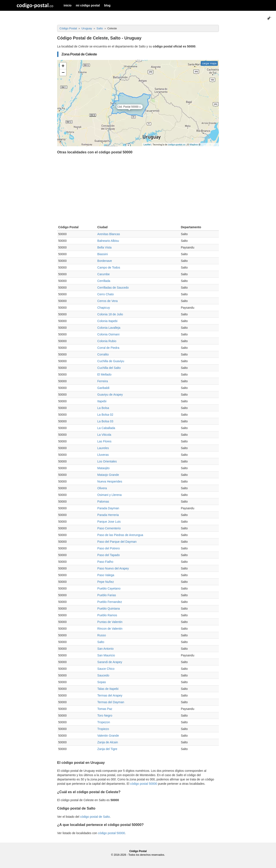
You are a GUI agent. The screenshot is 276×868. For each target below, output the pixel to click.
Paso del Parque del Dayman (117, 542)
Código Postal (138, 851)
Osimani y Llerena (109, 495)
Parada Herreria (108, 515)
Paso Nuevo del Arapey (113, 568)
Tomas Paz (105, 709)
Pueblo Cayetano (109, 588)
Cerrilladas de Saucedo (113, 288)
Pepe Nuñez (106, 582)
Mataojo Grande (108, 475)
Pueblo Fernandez (110, 602)
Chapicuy (103, 308)
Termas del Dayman (111, 702)
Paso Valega (106, 575)
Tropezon (104, 722)
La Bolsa (103, 408)
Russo (102, 635)
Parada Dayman (108, 508)
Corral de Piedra (108, 348)
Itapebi (102, 401)
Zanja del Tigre (107, 749)
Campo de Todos (109, 267)
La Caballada (106, 428)
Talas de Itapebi (108, 689)
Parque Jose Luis (109, 522)
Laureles (103, 448)
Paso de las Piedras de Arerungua (120, 535)
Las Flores (104, 441)
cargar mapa (209, 63)
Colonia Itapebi (107, 321)
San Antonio (105, 649)
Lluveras (103, 455)
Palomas (103, 502)
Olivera (102, 488)
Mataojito (103, 468)
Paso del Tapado (108, 555)
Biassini (102, 254)
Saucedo (103, 675)
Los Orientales (107, 461)
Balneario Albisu (108, 241)
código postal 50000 (144, 784)
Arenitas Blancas (109, 234)
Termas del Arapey (110, 695)
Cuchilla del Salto (109, 368)
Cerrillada (104, 281)
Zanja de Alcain (108, 742)
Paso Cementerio (109, 528)
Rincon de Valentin (110, 629)
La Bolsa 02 (105, 415)
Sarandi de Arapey (110, 662)
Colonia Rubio (107, 341)
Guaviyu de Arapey (110, 395)
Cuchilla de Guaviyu (111, 361)
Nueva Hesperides (110, 481)
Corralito (103, 354)
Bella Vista (104, 247)
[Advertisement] (138, 191)
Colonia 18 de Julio (110, 314)
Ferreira (103, 381)
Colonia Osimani (108, 334)
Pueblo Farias (107, 595)
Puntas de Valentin (110, 622)
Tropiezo (103, 729)
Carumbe (103, 274)
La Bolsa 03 (105, 421)
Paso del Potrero (108, 548)
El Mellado (104, 374)
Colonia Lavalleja (109, 328)
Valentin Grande (108, 736)
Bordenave (105, 261)
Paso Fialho (105, 562)
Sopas (102, 682)
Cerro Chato (105, 294)
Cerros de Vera (107, 301)
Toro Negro (105, 715)
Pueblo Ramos (107, 615)
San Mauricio (106, 655)
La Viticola (104, 435)
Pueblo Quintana (108, 609)
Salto (101, 642)
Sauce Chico (106, 669)
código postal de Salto (95, 817)
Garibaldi (103, 388)
